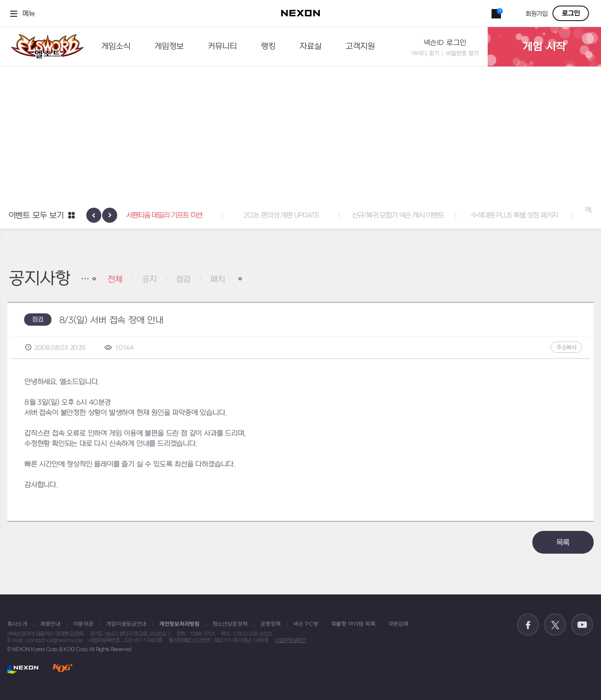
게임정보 (169, 47)
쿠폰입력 (399, 624)
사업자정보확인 (290, 640)
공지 (149, 280)
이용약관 (83, 624)
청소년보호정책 (230, 624)
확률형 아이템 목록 (354, 624)
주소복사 (566, 347)
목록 (563, 543)
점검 (183, 280)
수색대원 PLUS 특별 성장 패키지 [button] (534, 215)
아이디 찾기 (425, 53)
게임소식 (116, 47)
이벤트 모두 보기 (36, 216)
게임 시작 (544, 47)
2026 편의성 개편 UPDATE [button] (300, 215)
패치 (218, 280)
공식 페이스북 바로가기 (528, 625)
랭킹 (268, 47)
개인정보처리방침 (179, 624)
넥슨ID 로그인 (445, 43)
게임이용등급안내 (126, 624)
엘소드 (45, 47)
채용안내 (50, 624)
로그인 (571, 13)
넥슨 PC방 (306, 624)
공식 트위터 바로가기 (555, 625)
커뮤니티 (222, 47)
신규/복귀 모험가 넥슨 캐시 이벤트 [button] (417, 215)
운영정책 (271, 624)
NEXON (23, 669)
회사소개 (17, 624)
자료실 (311, 47)
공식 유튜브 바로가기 (582, 625)
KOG (63, 669)
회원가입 (537, 14)
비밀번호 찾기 (462, 53)
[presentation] (94, 215)
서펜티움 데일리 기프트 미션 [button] (184, 215)
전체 (115, 280)
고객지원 (360, 47)
